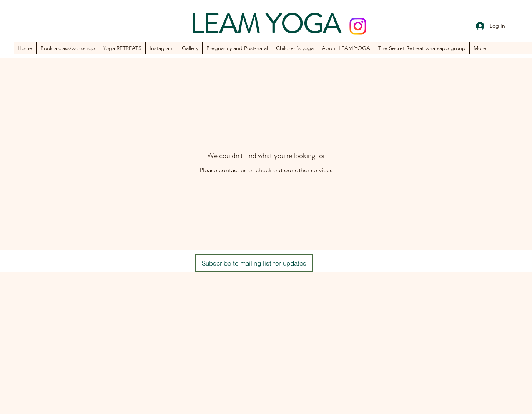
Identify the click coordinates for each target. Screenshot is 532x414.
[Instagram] (358, 26)
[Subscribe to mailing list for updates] (254, 263)
